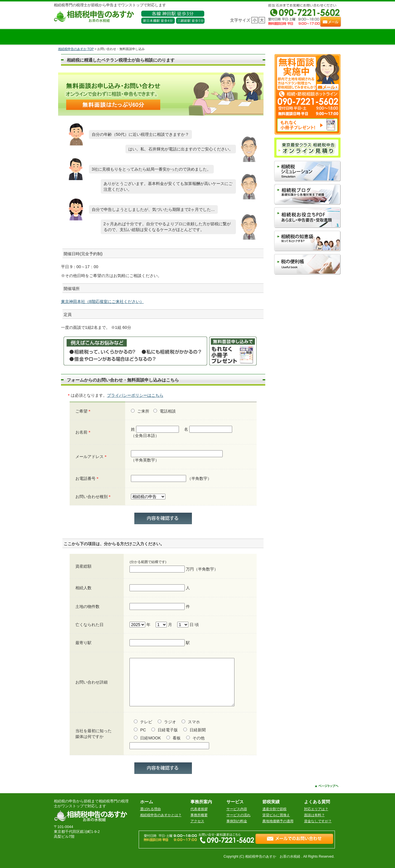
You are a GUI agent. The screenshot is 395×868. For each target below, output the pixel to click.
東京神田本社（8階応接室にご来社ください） (102, 302)
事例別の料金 (237, 821)
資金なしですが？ (318, 821)
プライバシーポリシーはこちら (135, 395)
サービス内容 (237, 809)
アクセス (197, 821)
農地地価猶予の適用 (278, 821)
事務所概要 (199, 815)
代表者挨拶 (199, 809)
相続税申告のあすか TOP (76, 49)
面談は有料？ (314, 815)
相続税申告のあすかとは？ (161, 815)
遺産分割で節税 (274, 809)
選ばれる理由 (150, 809)
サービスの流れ (238, 815)
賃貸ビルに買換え (276, 815)
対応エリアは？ (316, 809)
